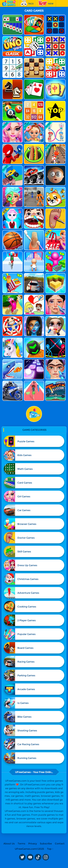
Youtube (30, 857)
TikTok (38, 857)
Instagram (46, 857)
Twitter (22, 857)
